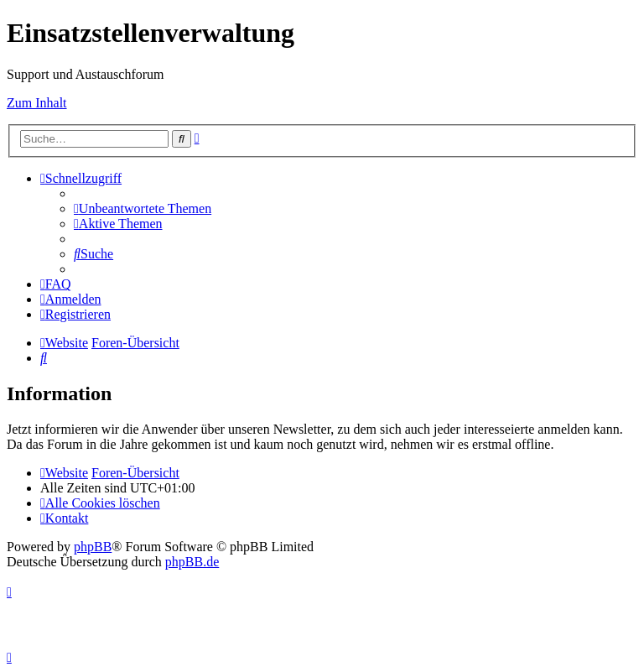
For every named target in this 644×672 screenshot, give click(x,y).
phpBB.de (192, 562)
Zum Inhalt (37, 103)
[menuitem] (143, 208)
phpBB (93, 547)
